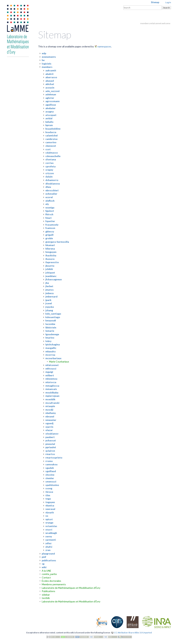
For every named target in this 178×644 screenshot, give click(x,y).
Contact (46, 577)
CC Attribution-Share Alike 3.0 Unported (133, 633)
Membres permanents (54, 584)
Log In (168, 2)
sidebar (46, 595)
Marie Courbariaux (59, 362)
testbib (46, 598)
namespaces (104, 46)
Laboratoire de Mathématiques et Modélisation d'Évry (71, 588)
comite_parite (49, 574)
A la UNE (46, 571)
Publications (48, 591)
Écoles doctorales (51, 581)
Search (166, 8)
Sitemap (155, 2)
